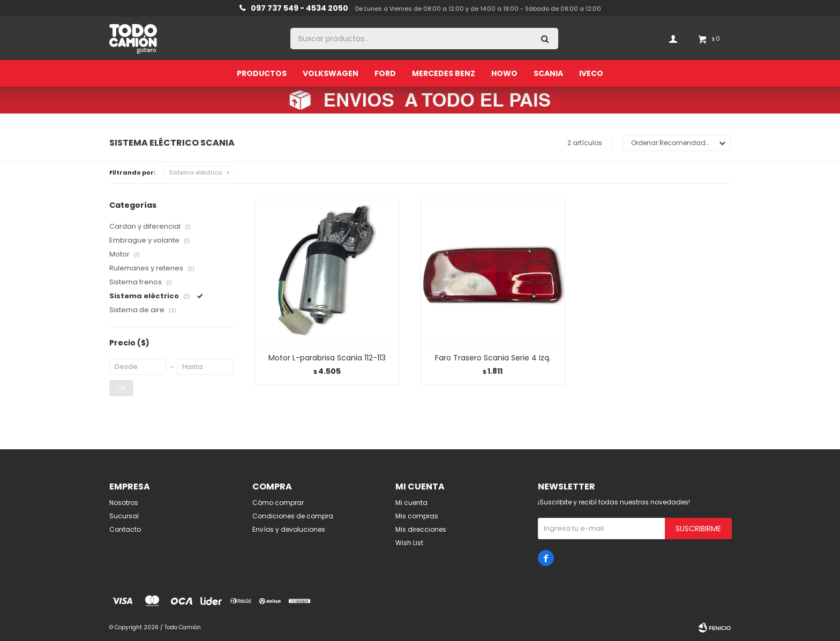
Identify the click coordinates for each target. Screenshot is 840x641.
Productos (262, 73)
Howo (504, 73)
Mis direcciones (421, 529)
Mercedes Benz (444, 73)
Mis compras (417, 516)
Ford (385, 73)
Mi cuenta (411, 503)
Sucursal (124, 516)
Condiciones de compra (293, 516)
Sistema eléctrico (195, 172)
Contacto (125, 529)
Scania (548, 73)
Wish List (409, 543)
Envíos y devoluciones (289, 529)
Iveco (591, 73)
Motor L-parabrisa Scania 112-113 (327, 358)
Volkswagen (331, 73)
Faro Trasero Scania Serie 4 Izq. (493, 358)
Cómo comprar (278, 503)
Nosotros (124, 503)
